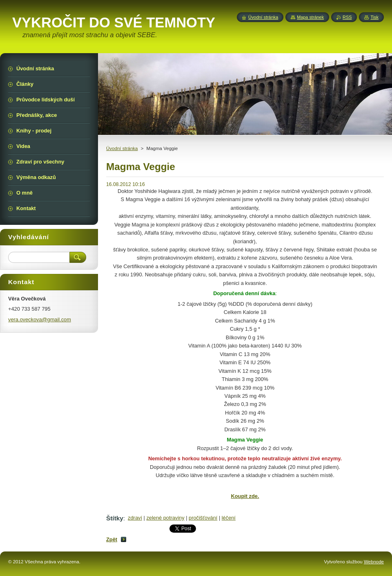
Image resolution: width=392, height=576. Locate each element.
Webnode (374, 562)
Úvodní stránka (122, 148)
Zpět (112, 539)
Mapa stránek (310, 17)
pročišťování (203, 518)
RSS (347, 17)
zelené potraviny (165, 518)
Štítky (115, 518)
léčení (229, 518)
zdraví (135, 518)
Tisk (374, 17)
